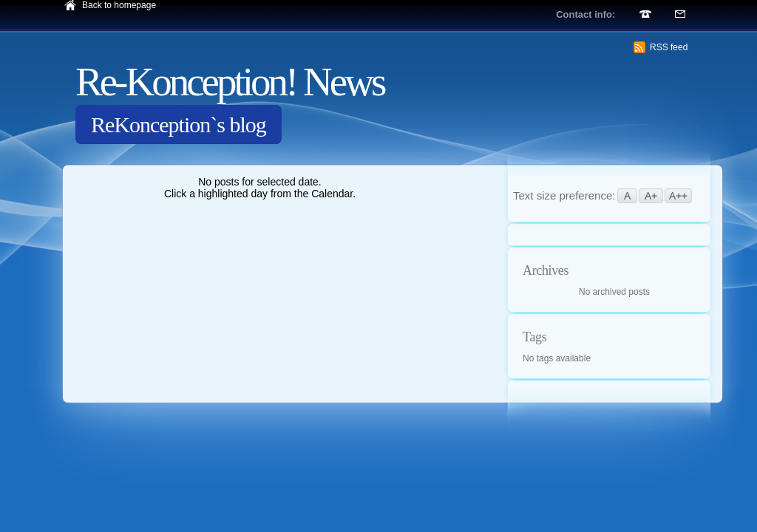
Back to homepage (119, 5)
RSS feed (669, 47)
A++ (678, 196)
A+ (651, 196)
